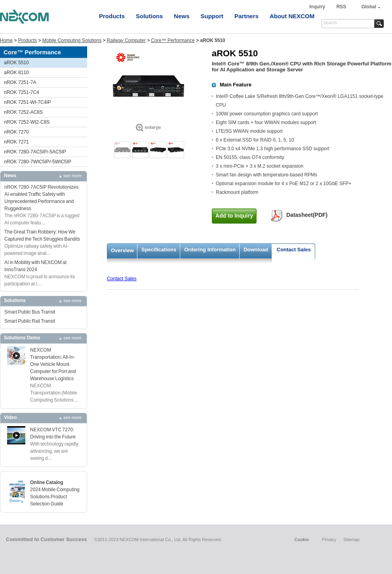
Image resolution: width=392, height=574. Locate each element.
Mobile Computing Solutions (72, 40)
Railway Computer (126, 40)
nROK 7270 (16, 132)
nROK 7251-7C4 (22, 92)
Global (369, 7)
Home (6, 40)
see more (72, 176)
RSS (342, 7)
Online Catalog (47, 482)
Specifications (159, 250)
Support (212, 16)
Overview (122, 250)
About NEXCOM (292, 16)
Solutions (149, 16)
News (182, 16)
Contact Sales (294, 250)
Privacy (329, 540)
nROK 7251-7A (20, 82)
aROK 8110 (16, 73)
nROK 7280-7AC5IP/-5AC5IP (35, 152)
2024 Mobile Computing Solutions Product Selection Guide (55, 497)
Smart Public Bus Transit (30, 312)
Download (256, 250)
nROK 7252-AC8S (23, 112)
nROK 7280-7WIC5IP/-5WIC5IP (38, 162)
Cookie (302, 540)
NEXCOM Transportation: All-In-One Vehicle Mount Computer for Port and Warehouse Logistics (53, 364)
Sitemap (351, 540)
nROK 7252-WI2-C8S (27, 122)
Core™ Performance (173, 40)
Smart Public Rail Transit (30, 321)
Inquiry (318, 7)
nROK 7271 (16, 142)
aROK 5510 (16, 63)
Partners (246, 16)
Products (112, 16)
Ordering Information (210, 250)
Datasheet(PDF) (307, 215)
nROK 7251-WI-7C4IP (28, 102)
